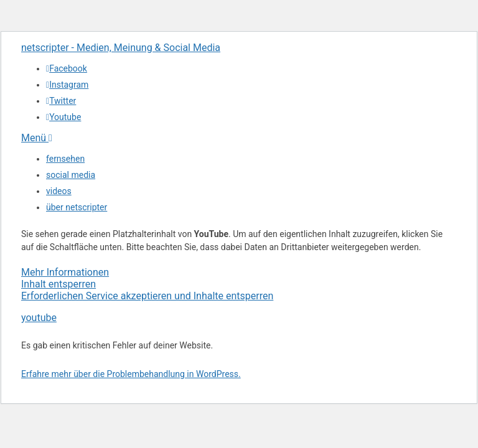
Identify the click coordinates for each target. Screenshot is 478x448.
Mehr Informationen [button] (65, 272)
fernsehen (65, 159)
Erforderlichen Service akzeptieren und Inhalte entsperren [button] (147, 296)
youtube (39, 318)
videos (59, 191)
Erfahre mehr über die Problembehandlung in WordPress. (131, 374)
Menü (37, 138)
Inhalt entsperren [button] (59, 284)
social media (71, 175)
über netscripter (77, 207)
